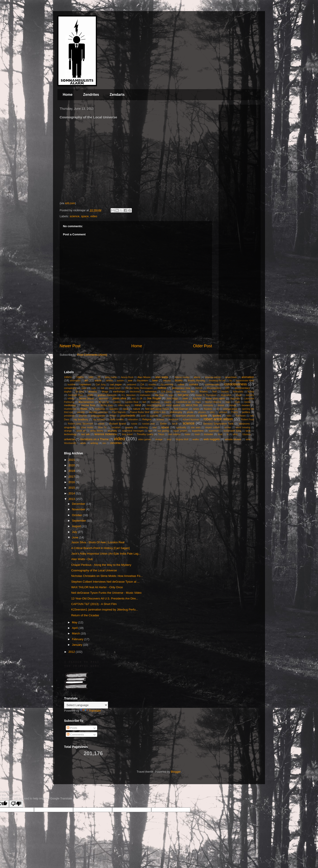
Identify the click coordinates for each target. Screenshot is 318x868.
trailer (187, 434)
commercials (212, 384)
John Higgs (172, 398)
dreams (93, 391)
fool (215, 391)
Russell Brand (118, 423)
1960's (80, 377)
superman (214, 431)
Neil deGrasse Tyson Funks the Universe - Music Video (106, 593)
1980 (91, 377)
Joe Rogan (154, 398)
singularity (70, 427)
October (78, 515)
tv (228, 434)
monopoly (208, 405)
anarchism (231, 377)
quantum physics (185, 416)
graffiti (90, 395)
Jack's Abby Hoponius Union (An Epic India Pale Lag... (106, 554)
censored (131, 385)
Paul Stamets (119, 412)
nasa (125, 409)
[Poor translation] (16, 804)
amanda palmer (213, 377)
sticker (228, 427)
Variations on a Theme (94, 439)
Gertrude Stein (76, 395)
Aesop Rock (127, 377)
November (79, 509)
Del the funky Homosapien (139, 388)
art (86, 380)
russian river (149, 424)
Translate (90, 711)
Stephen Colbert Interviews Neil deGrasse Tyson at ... (105, 582)
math (237, 402)
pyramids (167, 416)
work (83, 443)
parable (81, 412)
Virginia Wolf (182, 439)
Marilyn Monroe (213, 402)
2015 (72, 488)
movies (246, 405)
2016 (72, 482)
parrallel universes (98, 412)
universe (69, 439)
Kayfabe (197, 398)
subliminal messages (133, 431)
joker (185, 398)
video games (145, 439)
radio (229, 416)
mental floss (88, 405)
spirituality (181, 427)
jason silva (119, 398)
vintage (159, 439)
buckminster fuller (245, 381)
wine (248, 439)
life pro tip (104, 402)
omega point (230, 409)
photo (190, 412)
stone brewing (243, 427)
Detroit (199, 388)
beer (155, 380)
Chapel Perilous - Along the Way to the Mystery (101, 565)
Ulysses (246, 434)
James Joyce (86, 398)
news (196, 409)
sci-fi (175, 423)
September (79, 521)
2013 (72, 499)
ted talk (85, 434)
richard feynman (191, 420)
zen (104, 443)
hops (171, 395)
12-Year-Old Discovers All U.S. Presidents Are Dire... (105, 598)
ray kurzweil (99, 420)
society (129, 427)
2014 (72, 493)
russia (134, 424)
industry (250, 395)
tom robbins (174, 434)
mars (228, 402)
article (98, 380)
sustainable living (232, 431)
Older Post (203, 346)
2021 (72, 460)
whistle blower (233, 439)
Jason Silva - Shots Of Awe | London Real (98, 542)
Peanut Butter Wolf (140, 412)
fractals (225, 392)
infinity (71, 398)
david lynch (115, 388)
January (78, 645)
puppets (154, 416)
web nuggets (212, 439)
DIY (228, 388)
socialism (116, 427)
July (75, 532)
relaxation (133, 420)
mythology (100, 409)
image (238, 395)
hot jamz (183, 395)
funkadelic (238, 392)
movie (233, 405)
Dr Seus (80, 392)
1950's (68, 377)
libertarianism (86, 402)
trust (220, 434)
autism (120, 381)
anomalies (75, 381)
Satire (163, 423)
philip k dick (159, 412)
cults (94, 388)
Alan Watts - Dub (82, 559)
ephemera (151, 391)
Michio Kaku (107, 405)
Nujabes (208, 409)
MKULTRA (192, 405)
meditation (70, 405)
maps (198, 402)
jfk (141, 398)
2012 (72, 652)
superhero (198, 431)
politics (246, 412)
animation (248, 377)
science (75, 216)
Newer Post (70, 346)
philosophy (176, 412)
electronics (135, 392)
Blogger (176, 772)
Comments (75, 735)
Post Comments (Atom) (92, 355)
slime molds (87, 427)
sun (150, 431)
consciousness (235, 384)
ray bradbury (81, 419)
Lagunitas (235, 398)
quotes (217, 416)
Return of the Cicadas (85, 615)
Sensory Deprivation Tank (218, 423)
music (84, 409)
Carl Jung (101, 385)
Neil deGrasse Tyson (157, 409)
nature (137, 409)
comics (194, 384)
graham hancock (107, 395)
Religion (147, 419)
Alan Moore (144, 377)
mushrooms (70, 409)
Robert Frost (248, 420)
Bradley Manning (196, 381)
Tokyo (161, 434)
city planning (167, 385)
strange (68, 431)
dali (102, 388)
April (75, 628)
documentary (242, 388)
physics (202, 412)
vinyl (169, 439)
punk (143, 416)
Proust (113, 416)
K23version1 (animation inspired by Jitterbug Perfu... (104, 610)
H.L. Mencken (129, 395)
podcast (223, 412)
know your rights (215, 398)
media (247, 402)
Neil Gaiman (181, 409)
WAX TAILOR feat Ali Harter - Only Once (97, 587)
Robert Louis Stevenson (80, 424)
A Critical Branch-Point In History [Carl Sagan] (100, 548)
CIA (142, 385)
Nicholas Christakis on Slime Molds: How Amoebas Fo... (107, 576)
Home (68, 95)
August (77, 526)
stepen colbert (213, 427)
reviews (160, 420)
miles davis (124, 405)
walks (196, 439)
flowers (203, 391)
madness (155, 402)
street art (81, 431)
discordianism (214, 388)
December (79, 504)
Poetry (235, 412)
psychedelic (128, 416)
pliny (212, 412)
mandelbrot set (183, 402)
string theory (97, 431)
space (85, 216)
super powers (180, 431)
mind (138, 405)
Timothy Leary (145, 434)
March (76, 633)
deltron (162, 388)
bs (231, 381)
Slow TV (102, 427)
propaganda (98, 416)
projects (83, 416)
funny (251, 391)
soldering (143, 427)
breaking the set (217, 381)
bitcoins (167, 381)
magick (168, 402)
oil (218, 409)
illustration (226, 395)
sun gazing (163, 431)
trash (197, 434)
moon (221, 405)
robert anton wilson (218, 419)
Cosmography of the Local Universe (94, 570)
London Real (132, 402)
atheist (109, 381)
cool (84, 388)
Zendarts (117, 95)
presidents (69, 416)
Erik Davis (167, 392)
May (75, 622)
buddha (71, 385)
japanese (103, 398)
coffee (181, 384)
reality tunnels (117, 420)
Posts (72, 728)
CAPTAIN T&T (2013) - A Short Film (94, 604)
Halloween (145, 395)
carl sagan (116, 384)
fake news (181, 392)
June (76, 537)
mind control (173, 405)
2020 (72, 465)
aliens (197, 377)
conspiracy (70, 388)
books (179, 380)
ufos (235, 434)
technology (70, 434)
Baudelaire (143, 381)
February (78, 639)
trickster (209, 434)
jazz (134, 398)
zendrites (116, 443)
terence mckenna (106, 434)
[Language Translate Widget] (86, 705)
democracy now (181, 388)
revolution (173, 420)
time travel (127, 434)
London (117, 402)
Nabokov (114, 409)
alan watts (162, 377)
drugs (105, 391)
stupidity (112, 431)
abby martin (111, 377)
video (94, 216)
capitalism (85, 384)
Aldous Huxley (182, 377)
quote (204, 416)
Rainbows (241, 416)
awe (130, 380)
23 (99, 377)
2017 (72, 477)
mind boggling (154, 405)
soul (154, 427)
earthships (119, 391)
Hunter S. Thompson (206, 395)
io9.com (70, 203)
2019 (72, 471)
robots (101, 424)
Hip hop (159, 395)
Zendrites (91, 95)
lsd (144, 402)
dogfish (68, 392)
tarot (248, 431)
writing (94, 443)
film (193, 391)
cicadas (152, 385)
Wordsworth (70, 443)
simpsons (244, 423)
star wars (196, 427)
